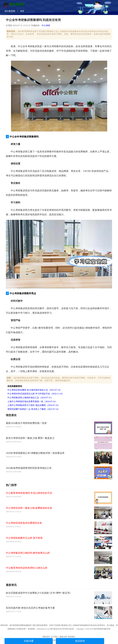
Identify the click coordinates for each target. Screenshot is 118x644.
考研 (22, 11)
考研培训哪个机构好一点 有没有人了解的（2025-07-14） (34, 409)
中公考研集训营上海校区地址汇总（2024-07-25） (30, 398)
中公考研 (46, 26)
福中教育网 (10, 11)
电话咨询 (80, 641)
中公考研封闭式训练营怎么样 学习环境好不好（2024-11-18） (36, 394)
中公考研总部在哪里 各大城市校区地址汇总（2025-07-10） (35, 390)
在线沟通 (29, 641)
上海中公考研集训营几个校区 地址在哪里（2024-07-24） (34, 405)
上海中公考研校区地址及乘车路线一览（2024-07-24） (32, 402)
